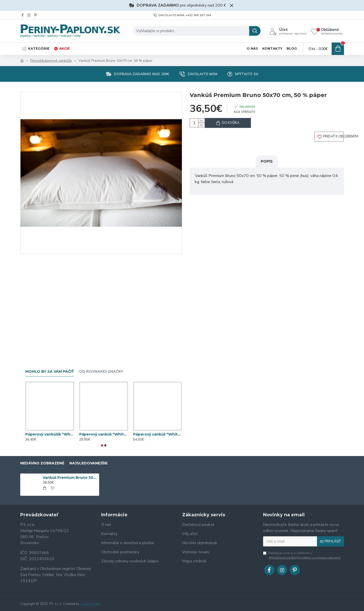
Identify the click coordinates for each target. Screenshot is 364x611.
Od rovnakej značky (101, 372)
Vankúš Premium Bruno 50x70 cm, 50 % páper (70, 478)
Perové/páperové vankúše (51, 61)
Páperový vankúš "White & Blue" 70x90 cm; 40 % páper (104, 434)
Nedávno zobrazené (42, 463)
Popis (267, 166)
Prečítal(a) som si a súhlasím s (302, 555)
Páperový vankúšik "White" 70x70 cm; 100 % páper (50, 434)
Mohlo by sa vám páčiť (50, 372)
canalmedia (90, 604)
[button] (102, 445)
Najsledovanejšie (88, 463)
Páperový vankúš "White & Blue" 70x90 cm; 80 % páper (157, 434)
